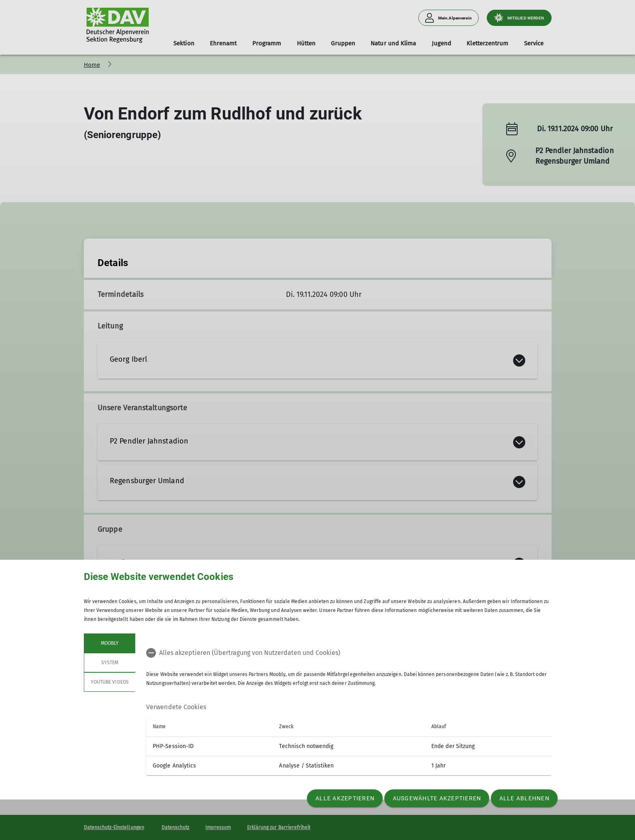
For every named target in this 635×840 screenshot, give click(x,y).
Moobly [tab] (109, 643)
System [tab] (109, 663)
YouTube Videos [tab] (110, 682)
